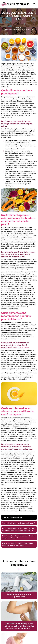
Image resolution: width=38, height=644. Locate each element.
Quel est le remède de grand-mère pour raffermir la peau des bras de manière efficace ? (19, 626)
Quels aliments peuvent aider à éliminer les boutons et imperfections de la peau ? (19, 529)
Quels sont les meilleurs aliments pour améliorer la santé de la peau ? (18, 544)
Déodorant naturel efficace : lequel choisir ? (19, 596)
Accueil (19, 25)
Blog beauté (19, 27)
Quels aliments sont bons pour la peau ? (19, 523)
